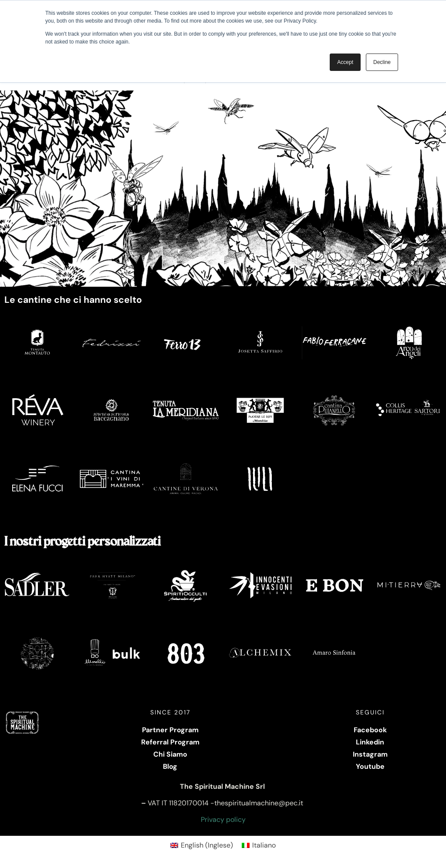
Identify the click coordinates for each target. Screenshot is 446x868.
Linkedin (370, 742)
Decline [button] (382, 62)
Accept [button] (345, 62)
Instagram (370, 754)
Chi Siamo (170, 754)
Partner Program (170, 730)
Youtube (370, 766)
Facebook (370, 730)
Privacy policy (223, 819)
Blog (170, 766)
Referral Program (170, 742)
